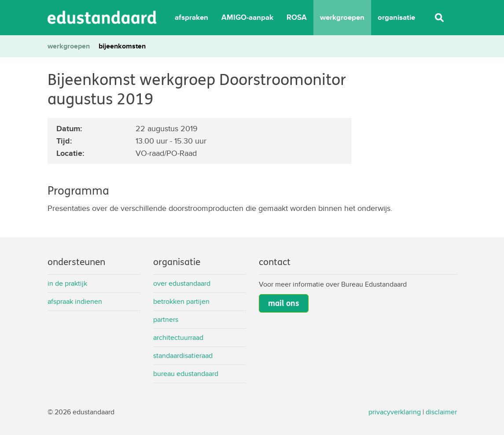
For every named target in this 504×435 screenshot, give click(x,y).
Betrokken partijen (181, 301)
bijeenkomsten (122, 46)
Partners (166, 319)
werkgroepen (342, 17)
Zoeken (439, 18)
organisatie (396, 17)
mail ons (284, 303)
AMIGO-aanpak (247, 17)
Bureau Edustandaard (186, 374)
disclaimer (441, 412)
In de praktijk (67, 283)
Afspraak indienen (75, 301)
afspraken (191, 17)
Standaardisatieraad (183, 356)
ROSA (297, 17)
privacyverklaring (395, 412)
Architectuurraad (178, 337)
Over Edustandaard (182, 283)
